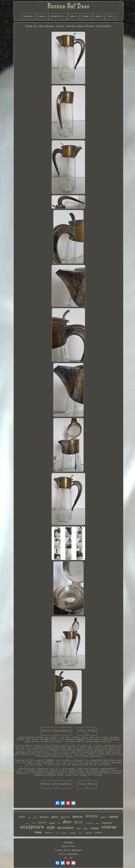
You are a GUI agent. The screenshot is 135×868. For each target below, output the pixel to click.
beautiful (64, 833)
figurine (65, 817)
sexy (79, 828)
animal (27, 823)
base (86, 828)
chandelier (89, 823)
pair (103, 817)
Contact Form (68, 846)
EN (66, 858)
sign (29, 818)
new (22, 816)
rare (35, 817)
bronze (92, 816)
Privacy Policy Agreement (68, 850)
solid (33, 823)
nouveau (49, 833)
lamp (38, 832)
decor (78, 822)
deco (67, 822)
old (59, 823)
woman (94, 828)
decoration (66, 828)
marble (42, 822)
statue (109, 827)
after (57, 833)
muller (52, 823)
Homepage (68, 843)
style (51, 827)
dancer (78, 817)
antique (98, 832)
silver (97, 823)
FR (71, 858)
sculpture (32, 827)
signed (113, 817)
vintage (72, 833)
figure (80, 833)
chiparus (88, 833)
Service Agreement (68, 854)
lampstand (107, 823)
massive (44, 817)
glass (55, 817)
